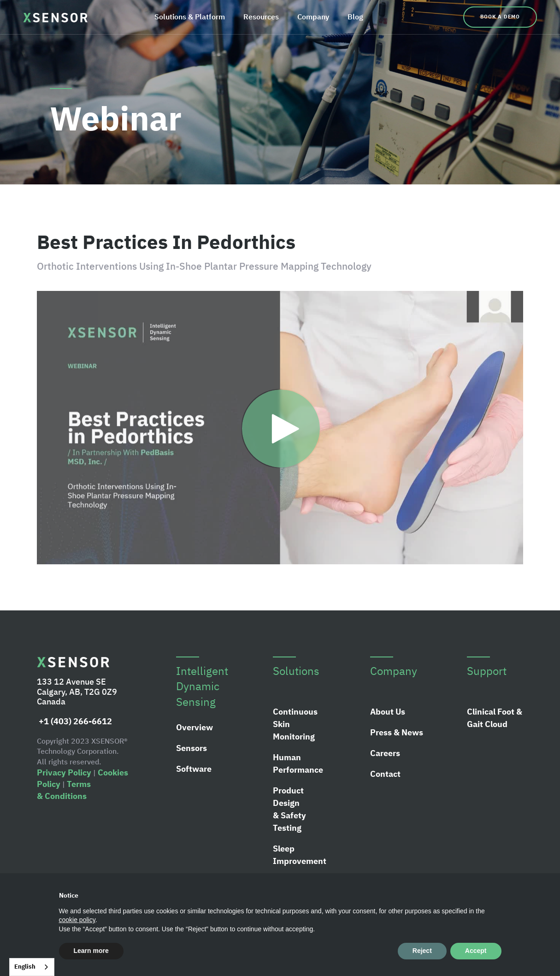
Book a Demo (500, 17)
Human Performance (298, 763)
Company (313, 17)
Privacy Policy (64, 772)
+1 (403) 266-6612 (74, 721)
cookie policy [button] (77, 920)
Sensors (192, 748)
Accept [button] (476, 951)
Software (194, 769)
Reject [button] (422, 951)
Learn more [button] (91, 951)
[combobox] (32, 967)
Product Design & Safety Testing (289, 809)
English (25, 967)
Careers (385, 753)
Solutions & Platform (190, 17)
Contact (385, 774)
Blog (355, 17)
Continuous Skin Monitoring (295, 724)
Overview (195, 727)
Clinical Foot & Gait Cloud (495, 718)
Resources (261, 17)
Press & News (397, 732)
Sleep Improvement (300, 855)
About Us (388, 712)
